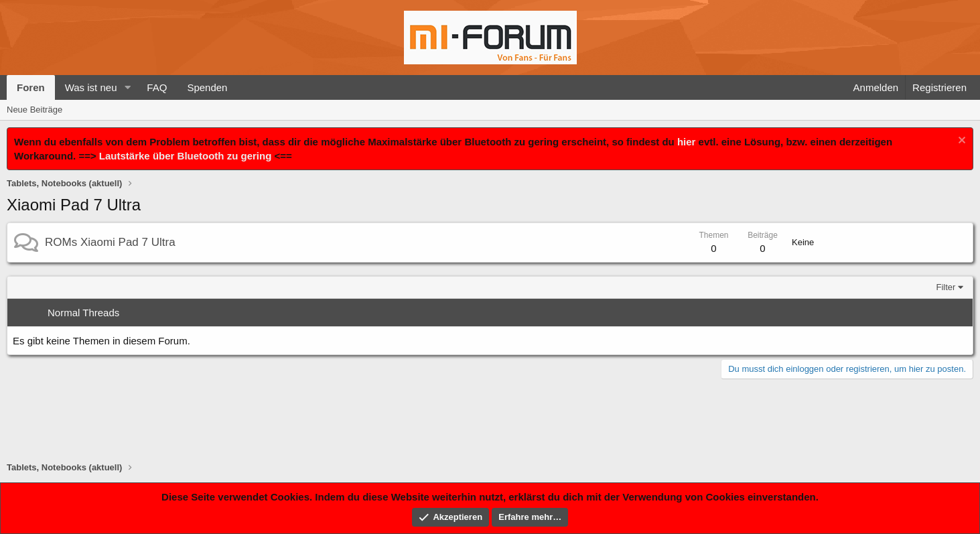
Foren (31, 87)
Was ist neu (91, 87)
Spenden (207, 87)
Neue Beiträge (34, 110)
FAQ (157, 87)
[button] (127, 87)
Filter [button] (946, 287)
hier (687, 142)
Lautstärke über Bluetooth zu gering (186, 156)
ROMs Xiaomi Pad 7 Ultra (110, 242)
